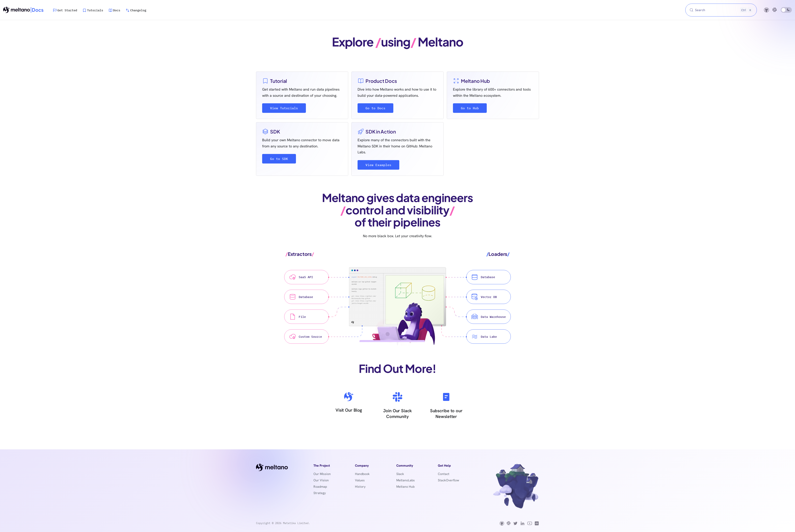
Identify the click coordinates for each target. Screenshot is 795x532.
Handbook (362, 474)
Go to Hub (470, 108)
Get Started (67, 10)
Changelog (138, 10)
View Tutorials (284, 108)
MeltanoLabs (406, 480)
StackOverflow (448, 480)
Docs (117, 10)
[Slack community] (775, 10)
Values (360, 480)
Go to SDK (279, 159)
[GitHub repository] (767, 10)
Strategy (320, 493)
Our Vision (321, 480)
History (360, 487)
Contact (444, 474)
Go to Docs (375, 108)
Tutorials (95, 10)
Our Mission (322, 474)
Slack (400, 474)
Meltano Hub (405, 487)
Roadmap (320, 487)
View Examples (378, 165)
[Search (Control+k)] (721, 10)
